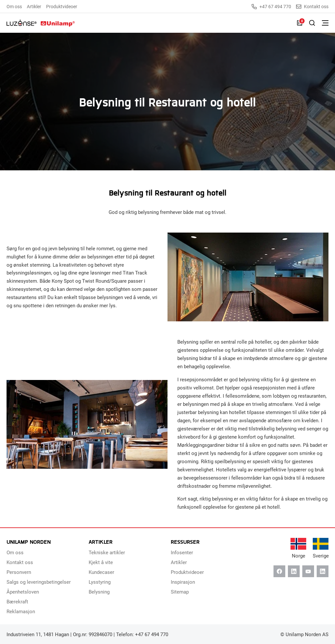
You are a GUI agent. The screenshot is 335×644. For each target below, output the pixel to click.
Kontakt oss (312, 7)
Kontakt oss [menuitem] (20, 562)
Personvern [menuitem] (19, 572)
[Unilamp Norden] (41, 23)
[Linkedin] (294, 571)
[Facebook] (279, 571)
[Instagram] (323, 571)
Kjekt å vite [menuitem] (101, 562)
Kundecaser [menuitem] (101, 572)
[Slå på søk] (312, 23)
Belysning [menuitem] (99, 592)
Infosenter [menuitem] (182, 552)
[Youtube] (308, 571)
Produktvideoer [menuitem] (62, 6)
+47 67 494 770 (271, 7)
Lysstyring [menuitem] (100, 582)
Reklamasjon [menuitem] (21, 611)
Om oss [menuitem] (14, 6)
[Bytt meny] (325, 23)
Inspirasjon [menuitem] (183, 582)
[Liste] (300, 23)
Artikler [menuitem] (34, 6)
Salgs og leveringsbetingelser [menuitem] (39, 582)
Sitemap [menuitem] (180, 592)
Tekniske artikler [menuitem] (107, 552)
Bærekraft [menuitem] (17, 601)
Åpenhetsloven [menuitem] (23, 592)
